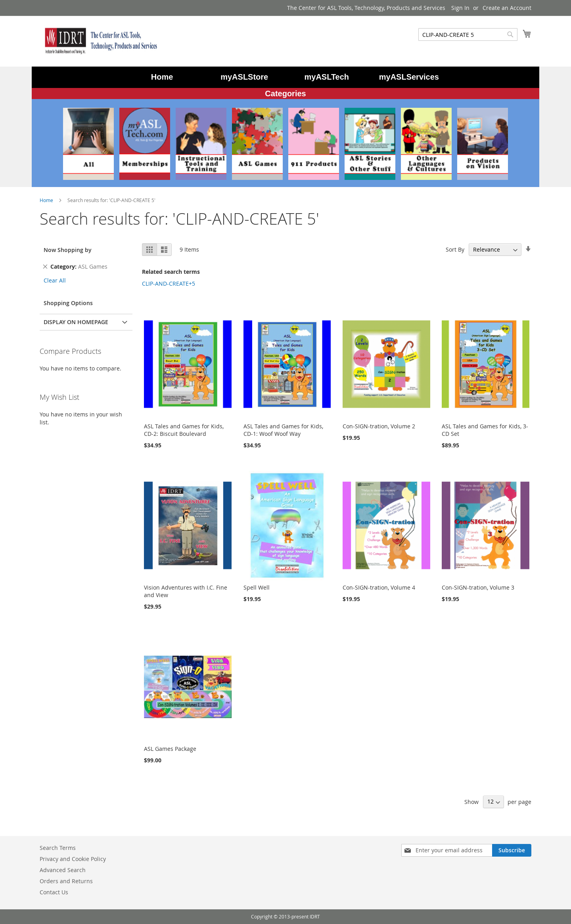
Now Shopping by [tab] (68, 250)
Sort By (455, 249)
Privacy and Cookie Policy (73, 859)
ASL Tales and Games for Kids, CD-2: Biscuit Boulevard (184, 430)
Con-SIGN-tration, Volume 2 (379, 426)
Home (47, 200)
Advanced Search (63, 870)
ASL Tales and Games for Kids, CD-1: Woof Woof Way (283, 430)
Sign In (460, 8)
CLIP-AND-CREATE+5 (169, 283)
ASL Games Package (170, 749)
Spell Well (257, 587)
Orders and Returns (66, 881)
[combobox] (468, 34)
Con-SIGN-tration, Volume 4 (379, 587)
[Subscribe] (512, 850)
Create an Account (507, 8)
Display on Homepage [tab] (76, 322)
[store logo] (99, 41)
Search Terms (58, 848)
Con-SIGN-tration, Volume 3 (478, 587)
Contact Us (54, 892)
